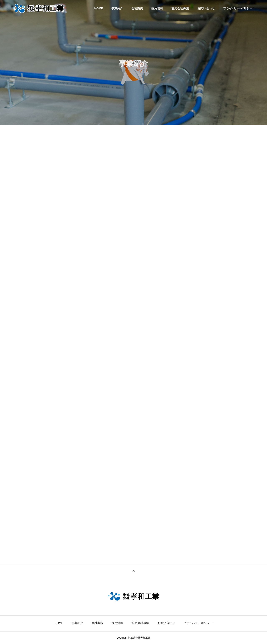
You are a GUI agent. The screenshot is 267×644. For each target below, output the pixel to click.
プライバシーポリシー (238, 8)
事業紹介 (117, 8)
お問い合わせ (206, 8)
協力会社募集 (180, 8)
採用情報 (157, 8)
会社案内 (137, 8)
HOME (99, 8)
